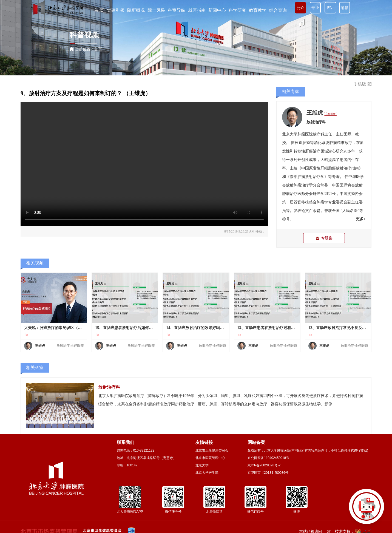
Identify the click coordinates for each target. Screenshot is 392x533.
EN (330, 8)
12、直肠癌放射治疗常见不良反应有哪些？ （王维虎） (338, 328)
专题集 (324, 238)
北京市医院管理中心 (210, 458)
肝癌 (309, 151)
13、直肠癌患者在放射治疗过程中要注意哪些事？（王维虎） (267, 328)
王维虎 (315, 113)
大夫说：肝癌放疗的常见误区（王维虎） (54, 328)
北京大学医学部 (207, 473)
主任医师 (331, 114)
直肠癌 (304, 143)
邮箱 (345, 8)
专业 (315, 8)
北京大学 (202, 465)
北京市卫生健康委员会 (212, 450)
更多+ (361, 219)
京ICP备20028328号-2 (264, 465)
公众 (300, 8)
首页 (98, 49)
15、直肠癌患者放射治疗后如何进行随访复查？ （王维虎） (125, 328)
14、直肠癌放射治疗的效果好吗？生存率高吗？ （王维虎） (196, 328)
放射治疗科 (316, 122)
